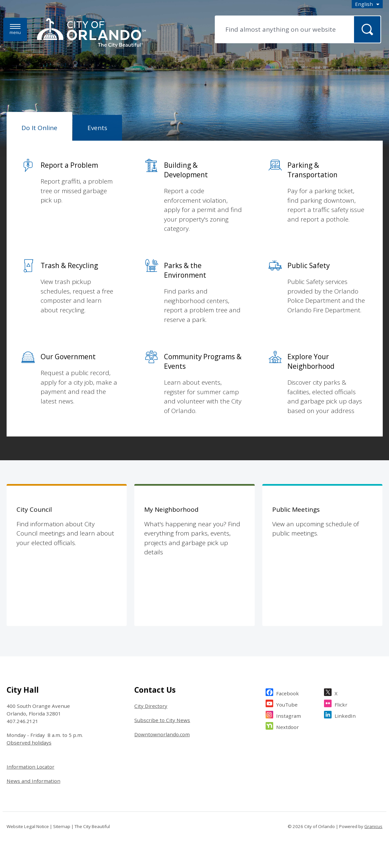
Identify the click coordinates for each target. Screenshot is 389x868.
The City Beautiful (92, 826)
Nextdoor (288, 726)
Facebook (288, 693)
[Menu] (15, 30)
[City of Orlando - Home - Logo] (91, 33)
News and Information (33, 781)
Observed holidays (29, 743)
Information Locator (31, 767)
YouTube (287, 704)
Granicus (373, 826)
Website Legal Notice (28, 826)
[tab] (39, 126)
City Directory (151, 706)
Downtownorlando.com (162, 734)
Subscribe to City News (162, 720)
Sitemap (62, 826)
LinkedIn (345, 715)
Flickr (341, 704)
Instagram (289, 715)
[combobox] (367, 4)
